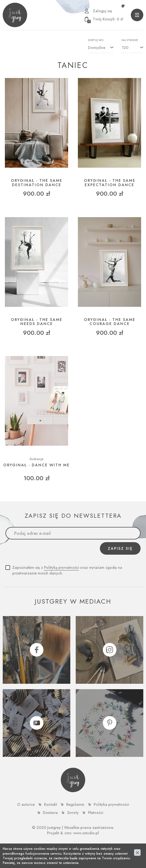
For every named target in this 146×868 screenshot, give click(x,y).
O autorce (26, 804)
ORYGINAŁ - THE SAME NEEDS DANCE (37, 322)
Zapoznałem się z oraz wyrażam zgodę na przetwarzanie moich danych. (67, 570)
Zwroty (73, 813)
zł (105, 19)
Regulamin (75, 804)
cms (68, 833)
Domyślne (97, 48)
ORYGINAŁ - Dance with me (36, 465)
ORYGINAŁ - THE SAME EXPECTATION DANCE (110, 183)
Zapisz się (120, 548)
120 (125, 48)
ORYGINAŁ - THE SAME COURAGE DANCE (110, 322)
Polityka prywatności (111, 804)
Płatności (96, 813)
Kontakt (50, 804)
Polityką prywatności (61, 567)
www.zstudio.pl (86, 833)
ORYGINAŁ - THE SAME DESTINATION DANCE (37, 183)
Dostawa (50, 813)
